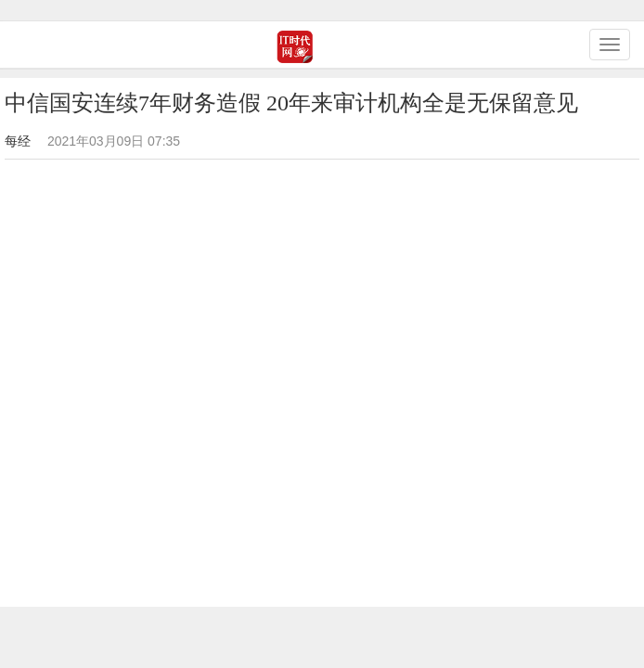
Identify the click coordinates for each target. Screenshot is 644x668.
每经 (18, 141)
